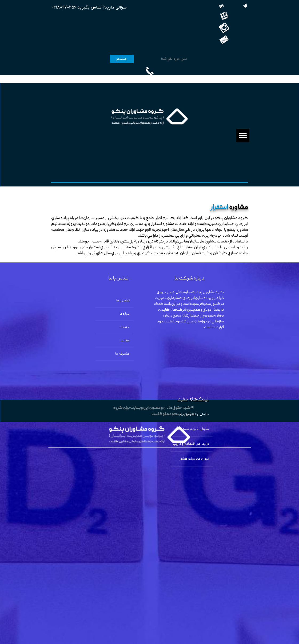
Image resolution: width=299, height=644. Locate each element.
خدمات (125, 327)
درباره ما (125, 314)
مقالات (125, 341)
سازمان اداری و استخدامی (192, 429)
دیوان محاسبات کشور (194, 459)
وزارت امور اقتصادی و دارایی (191, 444)
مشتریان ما (122, 354)
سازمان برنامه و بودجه (194, 414)
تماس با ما (123, 301)
